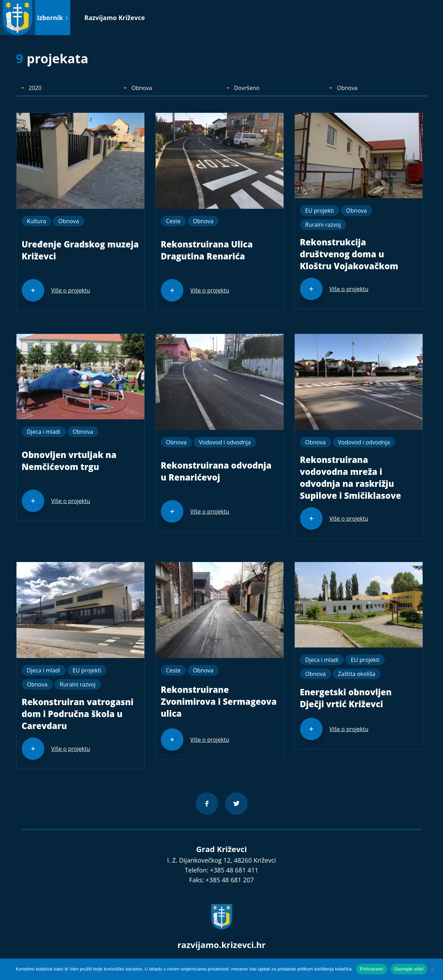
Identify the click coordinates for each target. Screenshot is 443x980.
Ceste (173, 221)
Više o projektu (71, 290)
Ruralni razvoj (323, 225)
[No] (432, 969)
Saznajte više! (409, 969)
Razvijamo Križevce (115, 18)
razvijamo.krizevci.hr (221, 945)
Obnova (69, 221)
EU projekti (320, 211)
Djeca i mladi (44, 432)
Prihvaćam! (372, 969)
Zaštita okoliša (357, 674)
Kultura (37, 221)
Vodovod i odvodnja (225, 442)
